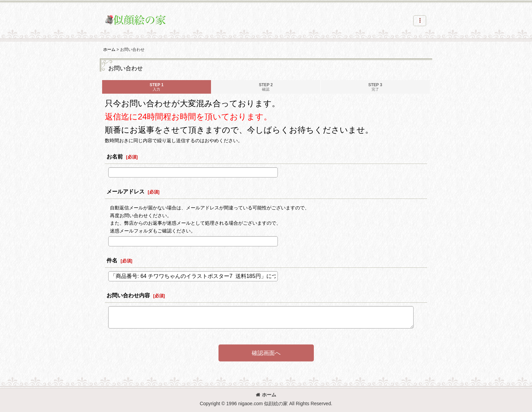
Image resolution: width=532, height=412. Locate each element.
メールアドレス (126, 191)
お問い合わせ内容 (128, 295)
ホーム (266, 395)
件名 (112, 260)
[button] (420, 21)
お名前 (115, 156)
